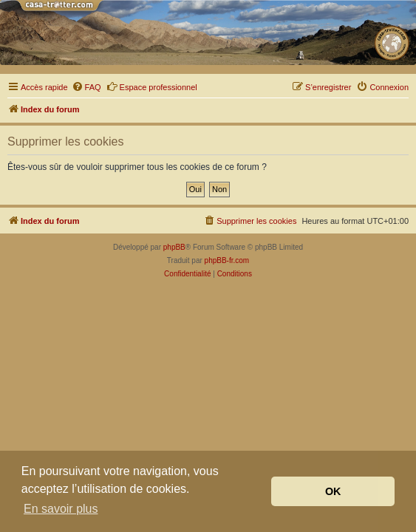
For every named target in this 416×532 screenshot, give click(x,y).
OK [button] (333, 491)
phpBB (174, 247)
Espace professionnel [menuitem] (152, 86)
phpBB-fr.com (227, 260)
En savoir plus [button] (61, 509)
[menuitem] (86, 87)
